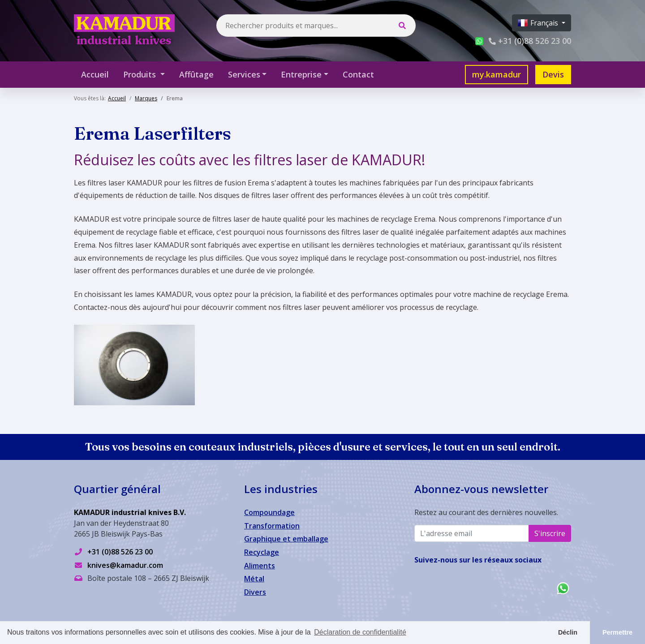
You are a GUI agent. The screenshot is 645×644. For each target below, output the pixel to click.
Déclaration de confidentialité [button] (360, 632)
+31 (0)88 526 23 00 (120, 552)
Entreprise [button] (301, 74)
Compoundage (269, 512)
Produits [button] (141, 74)
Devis (553, 74)
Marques (146, 98)
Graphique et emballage (286, 539)
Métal (254, 579)
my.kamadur (497, 74)
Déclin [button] (568, 632)
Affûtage (196, 74)
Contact (358, 74)
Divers (255, 592)
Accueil (95, 74)
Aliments (260, 566)
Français (539, 23)
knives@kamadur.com (125, 565)
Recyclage (262, 552)
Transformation (272, 526)
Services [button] (244, 74)
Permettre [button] (617, 632)
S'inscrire (550, 533)
